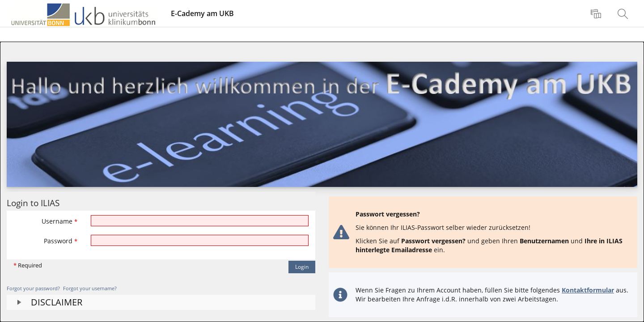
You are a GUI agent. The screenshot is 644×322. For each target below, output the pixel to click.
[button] (161, 303)
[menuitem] (597, 13)
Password (61, 241)
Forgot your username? (90, 288)
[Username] (200, 221)
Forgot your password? (33, 288)
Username (59, 221)
